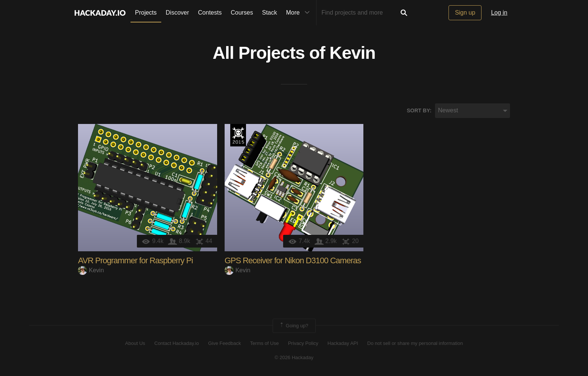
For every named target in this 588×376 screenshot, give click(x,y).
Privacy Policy (303, 343)
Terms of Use (265, 343)
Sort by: (419, 110)
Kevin (352, 53)
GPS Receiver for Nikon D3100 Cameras (293, 260)
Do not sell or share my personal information (415, 343)
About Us (135, 343)
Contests (210, 13)
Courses (242, 13)
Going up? (294, 326)
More (300, 13)
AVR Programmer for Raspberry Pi (135, 260)
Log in (499, 13)
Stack (270, 13)
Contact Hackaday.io (177, 343)
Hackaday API (343, 343)
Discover (177, 13)
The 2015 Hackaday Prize (238, 135)
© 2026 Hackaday (294, 357)
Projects (146, 13)
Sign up (465, 13)
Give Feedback (224, 343)
